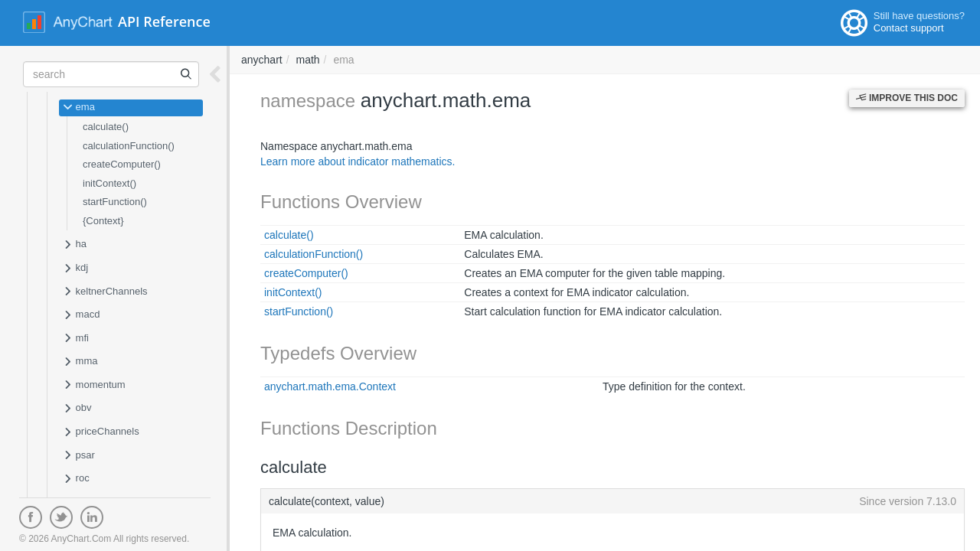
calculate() (106, 127)
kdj (75, 269)
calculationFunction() (129, 146)
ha (75, 245)
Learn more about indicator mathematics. (358, 161)
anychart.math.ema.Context (330, 386)
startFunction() (115, 202)
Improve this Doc (907, 98)
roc (76, 479)
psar (79, 456)
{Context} (103, 221)
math (307, 60)
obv (77, 409)
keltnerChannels (105, 292)
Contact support (909, 28)
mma (80, 362)
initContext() (109, 183)
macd (81, 315)
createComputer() (122, 164)
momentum (94, 386)
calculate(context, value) (612, 501)
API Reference (164, 21)
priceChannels (101, 432)
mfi (76, 339)
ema (79, 108)
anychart (262, 60)
